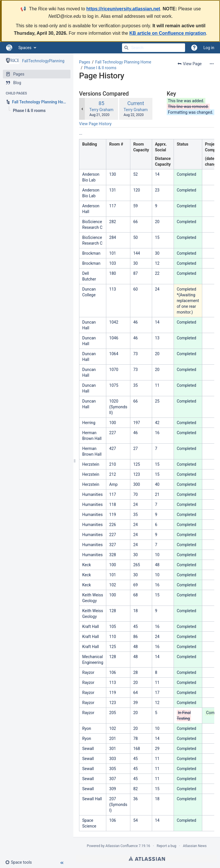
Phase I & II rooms (100, 68)
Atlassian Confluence (122, 846)
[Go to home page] (9, 48)
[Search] (126, 48)
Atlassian (147, 859)
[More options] (212, 64)
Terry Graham (101, 110)
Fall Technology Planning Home (123, 62)
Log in (209, 48)
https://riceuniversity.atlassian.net (123, 9)
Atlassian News (195, 846)
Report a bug (166, 846)
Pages (85, 62)
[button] (21, 862)
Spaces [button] (25, 48)
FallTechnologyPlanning (43, 61)
